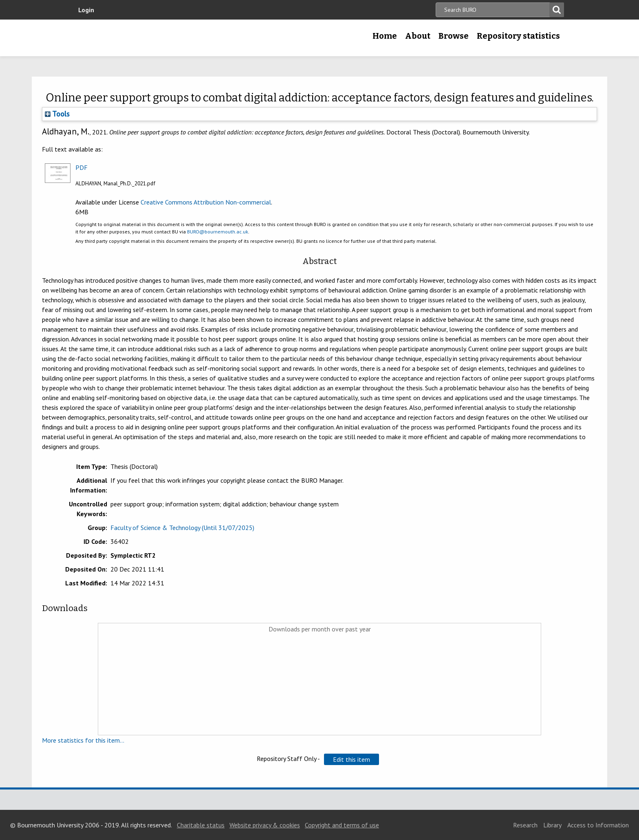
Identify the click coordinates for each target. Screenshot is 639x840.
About (418, 36)
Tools (57, 114)
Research (525, 825)
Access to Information (598, 825)
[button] (351, 759)
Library (552, 825)
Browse (454, 36)
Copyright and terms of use (342, 825)
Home (385, 36)
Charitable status (201, 825)
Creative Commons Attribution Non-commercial (206, 202)
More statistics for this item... (83, 740)
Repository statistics (518, 36)
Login (86, 10)
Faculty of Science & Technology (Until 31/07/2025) (182, 528)
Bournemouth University (132, 38)
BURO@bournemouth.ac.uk (218, 232)
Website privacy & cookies (265, 825)
